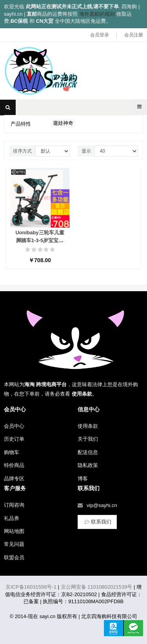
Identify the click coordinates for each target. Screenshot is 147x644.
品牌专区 (14, 479)
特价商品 (14, 465)
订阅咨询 (14, 505)
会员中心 (14, 426)
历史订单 (14, 439)
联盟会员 (14, 557)
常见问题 (14, 544)
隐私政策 (88, 465)
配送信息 (88, 452)
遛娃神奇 (63, 123)
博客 (83, 479)
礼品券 (12, 518)
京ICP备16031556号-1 (31, 587)
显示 (86, 151)
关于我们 (88, 439)
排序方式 (22, 151)
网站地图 (14, 531)
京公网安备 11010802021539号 (97, 587)
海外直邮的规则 (97, 14)
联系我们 (97, 522)
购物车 (12, 452)
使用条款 (88, 426)
